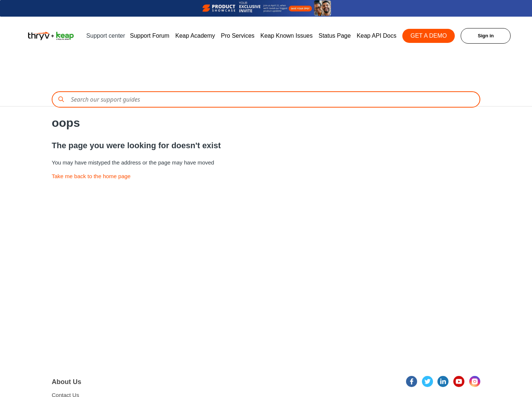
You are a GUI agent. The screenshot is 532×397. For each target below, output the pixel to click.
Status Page (335, 36)
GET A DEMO (429, 36)
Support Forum (150, 36)
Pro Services (238, 36)
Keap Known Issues (287, 36)
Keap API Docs (376, 36)
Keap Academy (195, 36)
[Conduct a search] (266, 99)
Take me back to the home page (91, 176)
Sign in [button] (486, 36)
